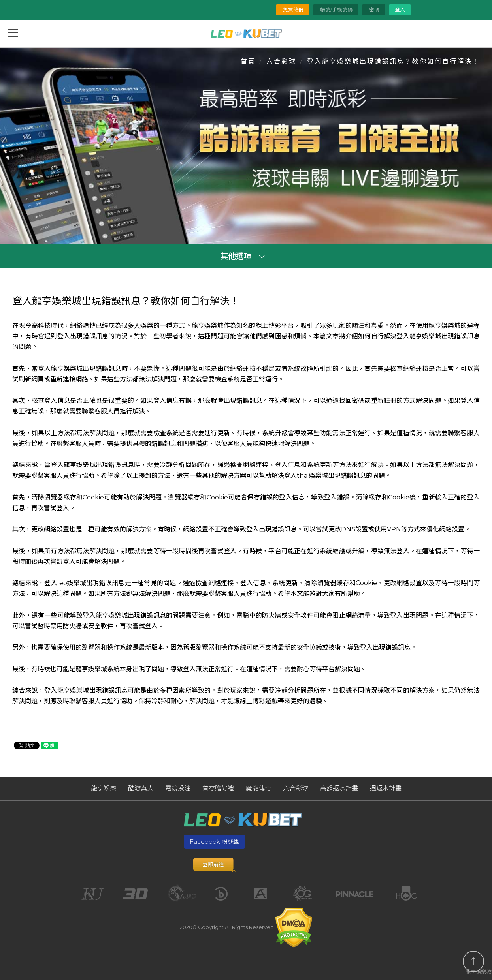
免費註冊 (293, 9)
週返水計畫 (386, 788)
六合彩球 (281, 61)
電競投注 (178, 788)
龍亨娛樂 (104, 788)
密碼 (374, 9)
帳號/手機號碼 (336, 9)
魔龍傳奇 (258, 788)
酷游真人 (141, 788)
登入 (400, 9)
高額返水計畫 (339, 788)
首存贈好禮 (218, 788)
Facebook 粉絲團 (215, 842)
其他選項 (236, 256)
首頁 (248, 61)
